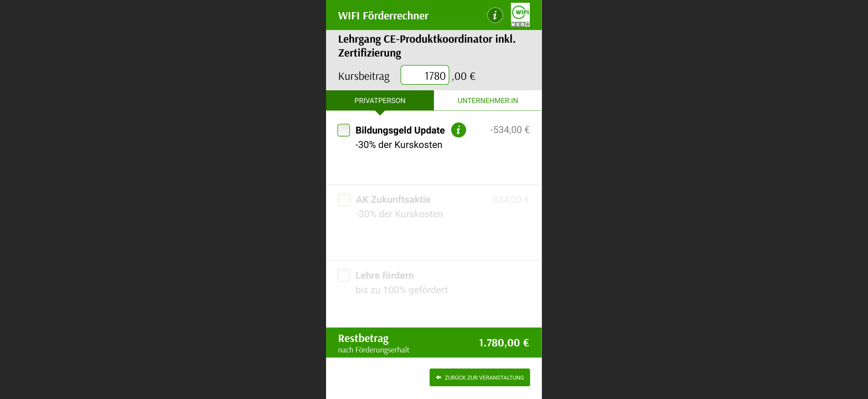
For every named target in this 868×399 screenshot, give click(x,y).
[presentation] (425, 76)
